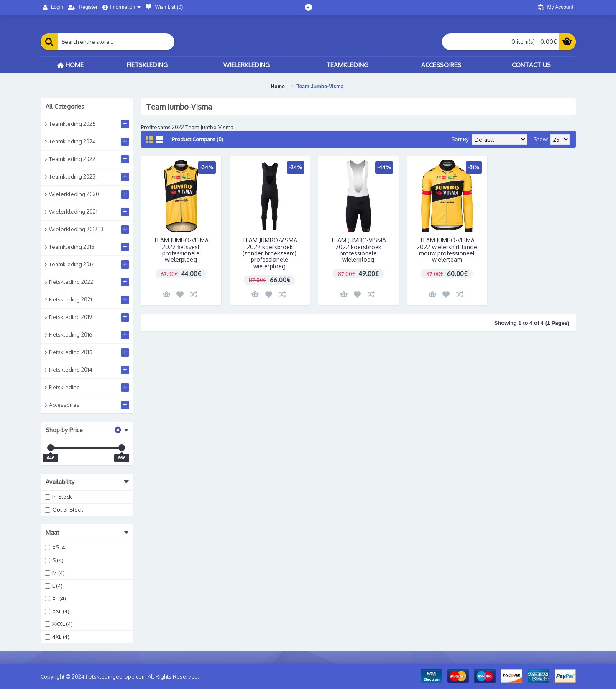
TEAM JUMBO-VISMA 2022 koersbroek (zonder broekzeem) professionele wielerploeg (270, 253)
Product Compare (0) (198, 139)
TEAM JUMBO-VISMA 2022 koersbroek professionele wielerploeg (358, 250)
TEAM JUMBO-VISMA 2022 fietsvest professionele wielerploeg (181, 250)
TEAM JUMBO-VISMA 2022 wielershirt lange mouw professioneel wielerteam (447, 250)
